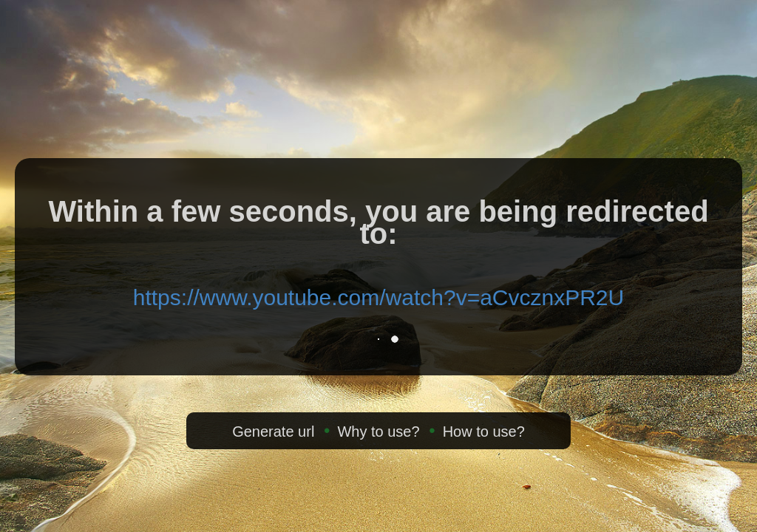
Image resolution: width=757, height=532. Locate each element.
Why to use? (378, 432)
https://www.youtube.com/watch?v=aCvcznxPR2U (378, 297)
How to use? (484, 432)
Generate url (273, 432)
